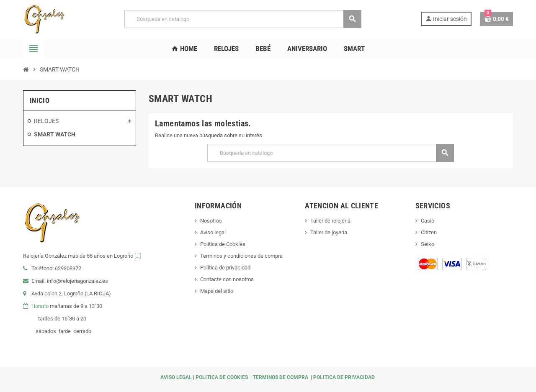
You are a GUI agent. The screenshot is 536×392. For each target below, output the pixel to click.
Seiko (428, 244)
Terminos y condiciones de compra (241, 256)
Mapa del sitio (217, 291)
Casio (428, 221)
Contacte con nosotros (227, 279)
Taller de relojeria (330, 221)
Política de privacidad (225, 268)
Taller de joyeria (329, 232)
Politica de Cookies (223, 244)
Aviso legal (213, 232)
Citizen (429, 232)
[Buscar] (243, 19)
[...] (138, 256)
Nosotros (211, 221)
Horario (40, 306)
